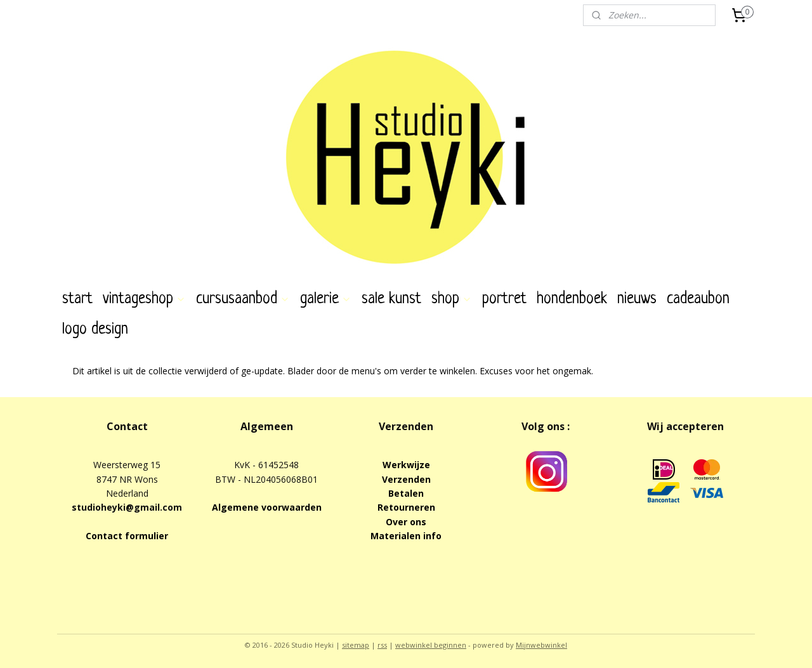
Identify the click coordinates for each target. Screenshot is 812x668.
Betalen (406, 493)
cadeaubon (698, 299)
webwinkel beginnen (431, 645)
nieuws (637, 299)
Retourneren (406, 507)
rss (382, 645)
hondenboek (572, 299)
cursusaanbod (243, 299)
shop (452, 299)
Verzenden (406, 479)
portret (504, 299)
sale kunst (391, 299)
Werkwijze (406, 465)
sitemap (356, 645)
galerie (326, 299)
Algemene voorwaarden (267, 507)
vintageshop (144, 299)
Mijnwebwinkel (541, 645)
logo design (95, 330)
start (77, 299)
